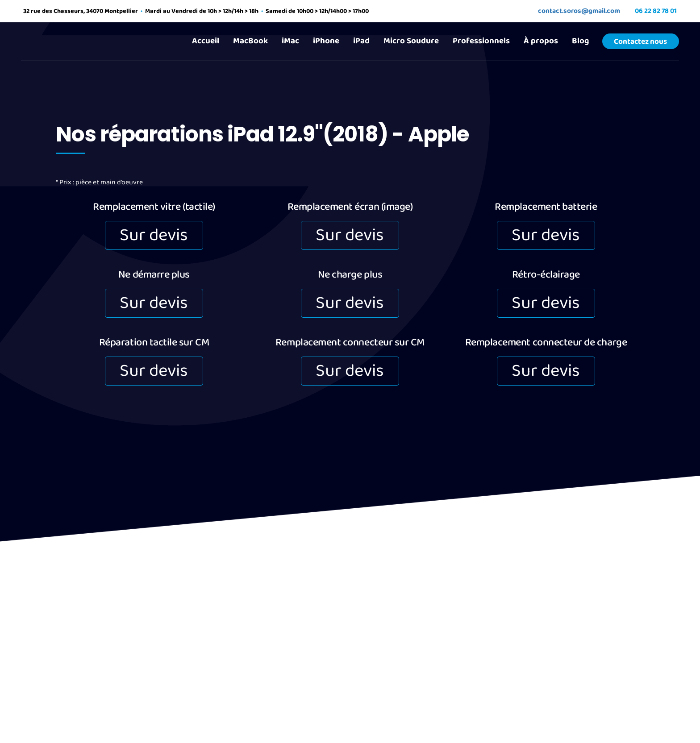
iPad (361, 41)
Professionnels (481, 41)
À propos (541, 41)
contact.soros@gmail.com (579, 11)
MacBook (250, 41)
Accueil (206, 41)
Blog (580, 41)
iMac (290, 41)
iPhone (326, 41)
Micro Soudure (411, 41)
